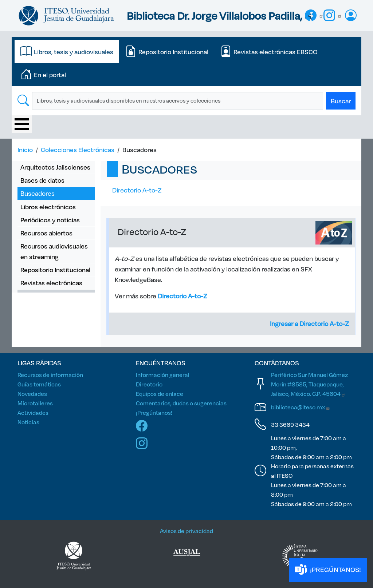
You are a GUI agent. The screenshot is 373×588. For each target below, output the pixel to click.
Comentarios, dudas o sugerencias (181, 403)
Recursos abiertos (46, 233)
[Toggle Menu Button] (22, 124)
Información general (163, 375)
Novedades (32, 394)
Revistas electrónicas (51, 283)
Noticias (28, 422)
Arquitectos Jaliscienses (55, 167)
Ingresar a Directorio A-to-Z (309, 323)
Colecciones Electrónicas (78, 150)
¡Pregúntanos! (154, 412)
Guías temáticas (39, 384)
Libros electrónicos (48, 207)
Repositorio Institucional (55, 270)
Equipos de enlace (160, 394)
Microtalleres (35, 403)
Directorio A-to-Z (137, 190)
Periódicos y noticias (50, 220)
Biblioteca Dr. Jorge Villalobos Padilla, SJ (221, 15)
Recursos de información (50, 375)
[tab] (67, 52)
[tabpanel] (186, 101)
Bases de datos (42, 180)
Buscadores (38, 193)
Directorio (149, 384)
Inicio (25, 150)
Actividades (33, 412)
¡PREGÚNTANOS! (328, 570)
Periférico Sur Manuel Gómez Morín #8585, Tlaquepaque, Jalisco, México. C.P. (309, 384)
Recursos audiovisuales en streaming (54, 251)
